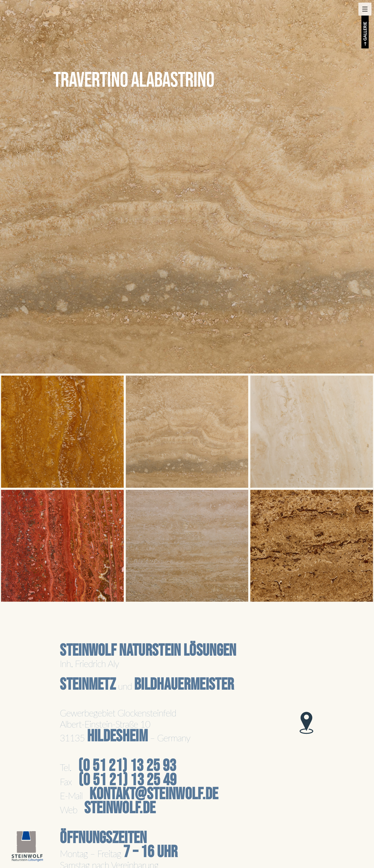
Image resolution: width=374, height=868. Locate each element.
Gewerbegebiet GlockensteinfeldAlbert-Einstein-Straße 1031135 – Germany (125, 725)
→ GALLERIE (365, 34)
